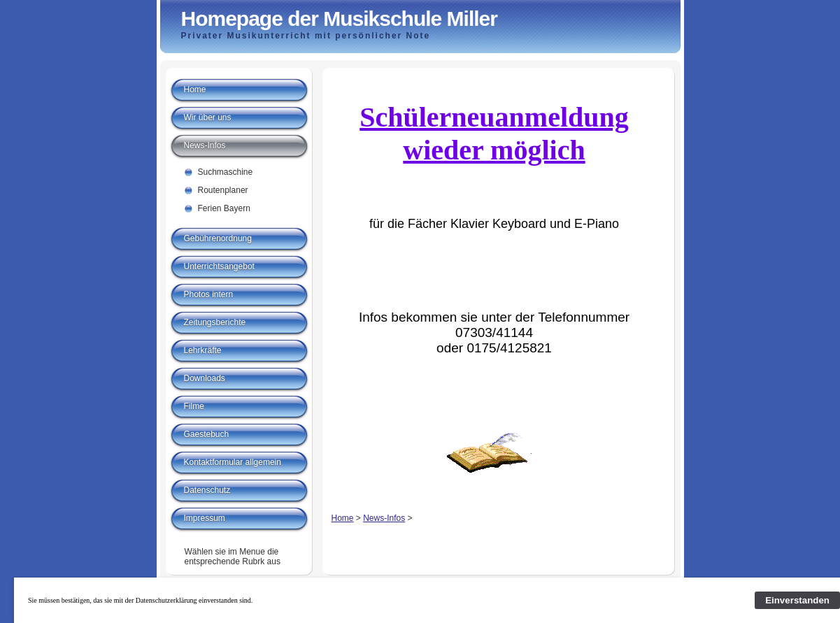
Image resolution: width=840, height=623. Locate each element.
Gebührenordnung (218, 238)
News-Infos (384, 518)
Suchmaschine (226, 172)
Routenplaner (223, 190)
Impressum (205, 518)
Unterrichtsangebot (219, 266)
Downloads (205, 378)
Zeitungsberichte (215, 322)
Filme (194, 406)
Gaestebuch (207, 434)
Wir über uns (208, 117)
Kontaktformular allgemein (233, 462)
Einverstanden (797, 600)
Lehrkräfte (203, 350)
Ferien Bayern (224, 208)
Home (343, 518)
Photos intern (209, 294)
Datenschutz (207, 490)
